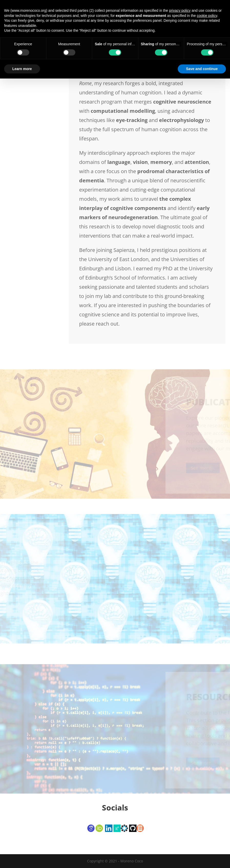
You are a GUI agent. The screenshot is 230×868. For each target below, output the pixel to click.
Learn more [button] (22, 858)
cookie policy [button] (207, 805)
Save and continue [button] (202, 858)
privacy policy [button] (180, 800)
